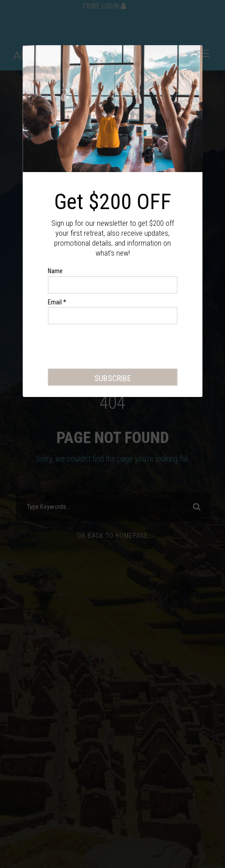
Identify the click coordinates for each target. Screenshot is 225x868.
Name (55, 271)
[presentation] (116, 348)
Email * (57, 302)
